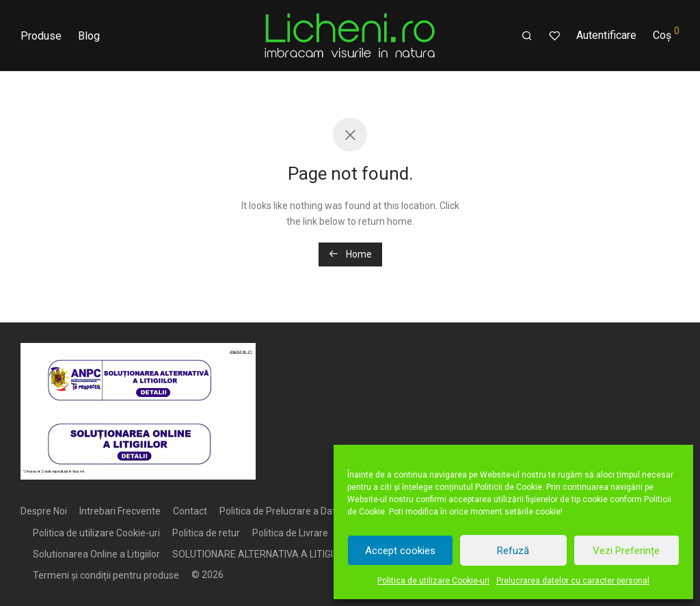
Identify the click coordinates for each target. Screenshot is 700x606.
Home (350, 254)
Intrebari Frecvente (120, 511)
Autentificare (606, 35)
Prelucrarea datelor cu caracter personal (573, 581)
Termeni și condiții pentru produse (106, 575)
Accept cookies (400, 551)
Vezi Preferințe (626, 551)
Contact (190, 511)
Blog (89, 36)
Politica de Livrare (290, 533)
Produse (41, 36)
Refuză (513, 551)
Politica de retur (206, 533)
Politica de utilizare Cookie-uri (433, 581)
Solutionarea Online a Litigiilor (96, 554)
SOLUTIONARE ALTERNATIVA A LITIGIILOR (262, 554)
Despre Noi (44, 511)
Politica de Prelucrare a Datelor (286, 511)
